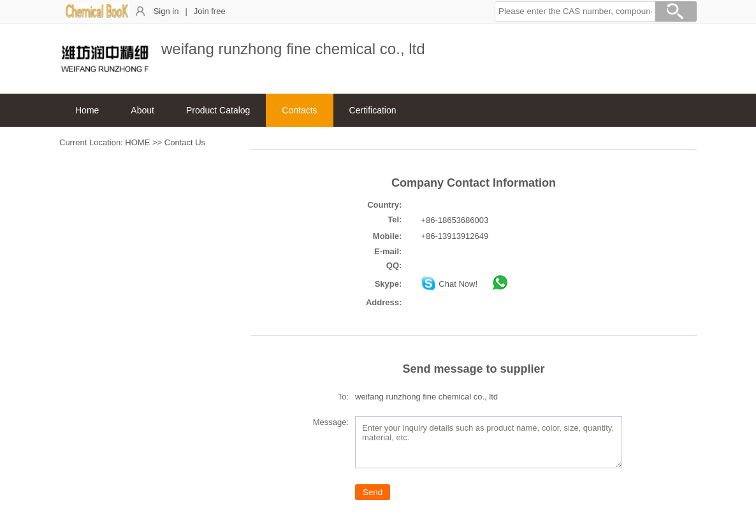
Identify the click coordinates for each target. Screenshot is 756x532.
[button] (575, 11)
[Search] (676, 13)
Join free (210, 11)
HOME (137, 142)
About (142, 110)
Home (87, 110)
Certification (373, 110)
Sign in (166, 11)
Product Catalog (218, 110)
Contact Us (185, 142)
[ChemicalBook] (98, 16)
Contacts (299, 110)
